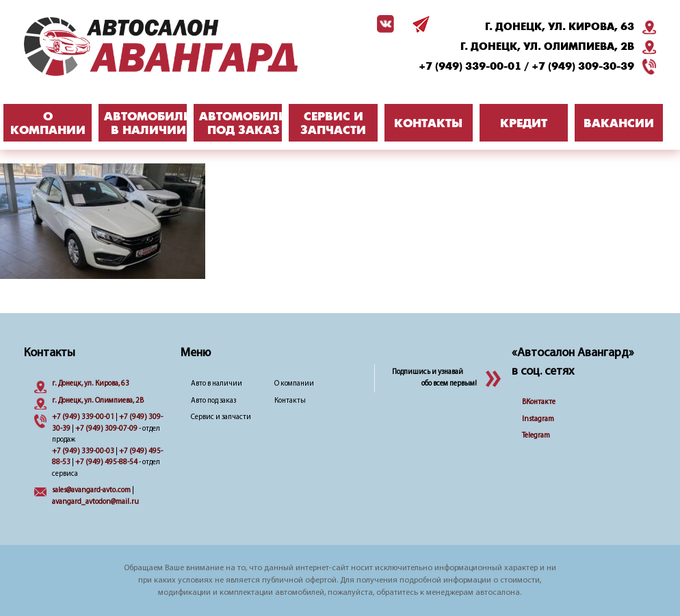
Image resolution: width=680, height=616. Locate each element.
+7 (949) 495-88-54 (106, 463)
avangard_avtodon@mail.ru (95, 502)
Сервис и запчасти (221, 417)
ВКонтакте (539, 402)
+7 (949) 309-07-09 (106, 429)
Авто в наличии (217, 384)
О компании (294, 384)
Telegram (536, 436)
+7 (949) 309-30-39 (583, 66)
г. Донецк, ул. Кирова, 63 (560, 27)
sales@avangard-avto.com (91, 491)
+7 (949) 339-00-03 (83, 452)
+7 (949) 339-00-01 (470, 66)
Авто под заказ (213, 401)
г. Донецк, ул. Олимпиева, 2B (547, 46)
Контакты (290, 401)
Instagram (538, 419)
